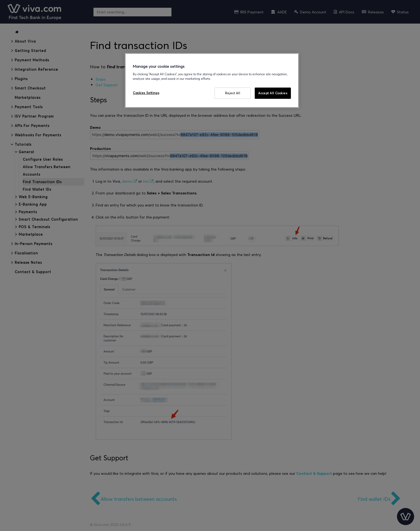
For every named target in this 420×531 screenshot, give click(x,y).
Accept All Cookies (273, 93)
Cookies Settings (146, 93)
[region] (212, 80)
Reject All (233, 93)
